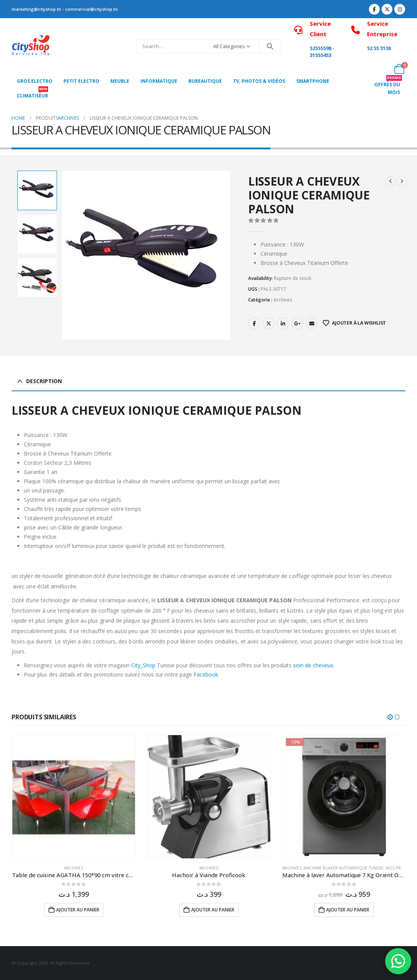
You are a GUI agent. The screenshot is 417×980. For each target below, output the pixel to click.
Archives (283, 300)
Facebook (254, 323)
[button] (390, 717)
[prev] (390, 181)
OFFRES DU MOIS (388, 86)
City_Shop (143, 665)
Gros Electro (35, 81)
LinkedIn (283, 323)
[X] (387, 9)
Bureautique (205, 81)
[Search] (270, 46)
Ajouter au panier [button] (78, 910)
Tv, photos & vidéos (259, 81)
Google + (297, 323)
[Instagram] (400, 9)
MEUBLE (120, 81)
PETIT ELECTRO (81, 81)
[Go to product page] (74, 797)
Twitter (269, 323)
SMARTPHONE (313, 81)
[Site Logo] (31, 46)
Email (312, 323)
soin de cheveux (313, 665)
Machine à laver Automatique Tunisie (344, 868)
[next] (402, 181)
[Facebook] (374, 9)
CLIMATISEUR (33, 94)
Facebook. (206, 674)
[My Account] (382, 69)
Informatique (159, 81)
